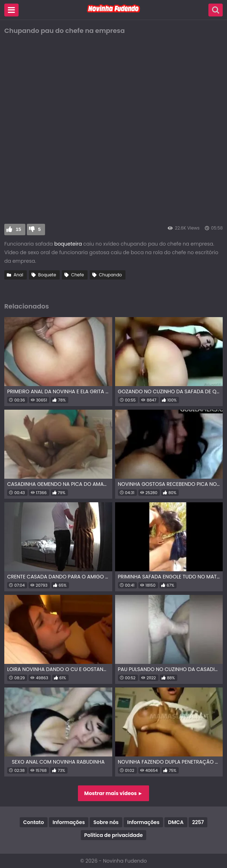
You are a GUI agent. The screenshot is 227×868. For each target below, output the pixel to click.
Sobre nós (106, 822)
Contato (34, 822)
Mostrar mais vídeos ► (114, 793)
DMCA (176, 822)
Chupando (110, 275)
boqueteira (68, 244)
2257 (198, 822)
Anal (18, 275)
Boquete (47, 275)
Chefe (78, 275)
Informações (69, 822)
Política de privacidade (114, 835)
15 (18, 229)
